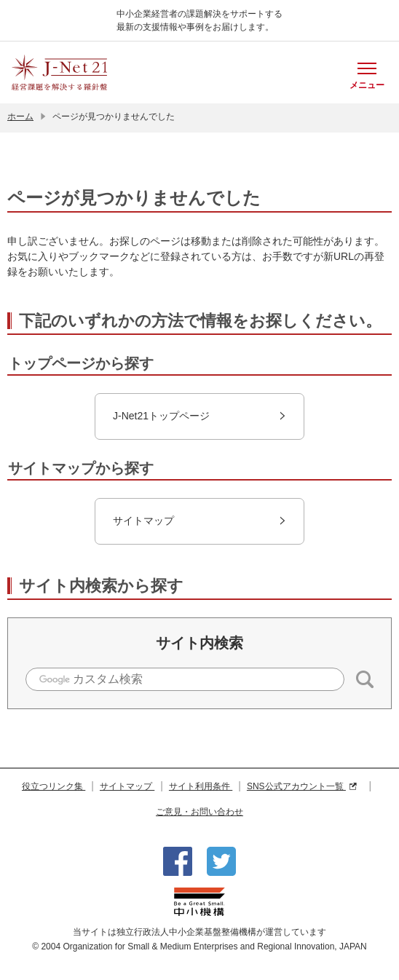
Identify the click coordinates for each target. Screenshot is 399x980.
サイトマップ (127, 786)
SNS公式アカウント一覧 (302, 786)
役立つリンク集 (54, 786)
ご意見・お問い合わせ (199, 812)
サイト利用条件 (201, 786)
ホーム (20, 116)
